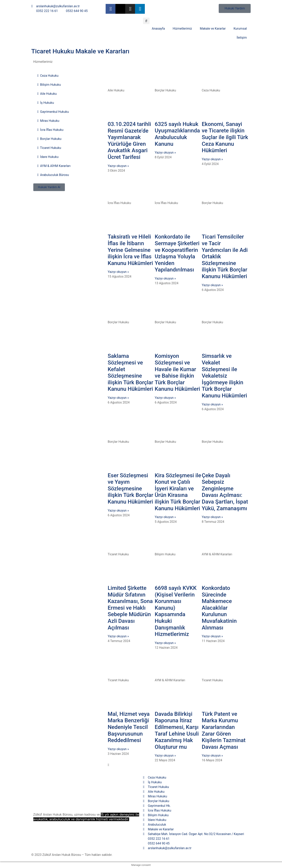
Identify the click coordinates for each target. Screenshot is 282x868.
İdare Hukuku (48, 157)
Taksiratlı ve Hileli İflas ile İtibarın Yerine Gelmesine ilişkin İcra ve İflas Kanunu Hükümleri (130, 250)
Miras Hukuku (48, 121)
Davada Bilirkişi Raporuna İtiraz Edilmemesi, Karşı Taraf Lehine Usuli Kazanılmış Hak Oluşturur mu (177, 730)
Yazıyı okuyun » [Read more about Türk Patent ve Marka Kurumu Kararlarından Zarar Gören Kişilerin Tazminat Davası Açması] (212, 756)
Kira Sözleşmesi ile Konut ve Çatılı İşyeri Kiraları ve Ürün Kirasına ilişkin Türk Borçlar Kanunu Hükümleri (178, 492)
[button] (146, 21)
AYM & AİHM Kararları (54, 166)
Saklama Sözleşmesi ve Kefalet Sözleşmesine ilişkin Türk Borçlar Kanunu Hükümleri (130, 372)
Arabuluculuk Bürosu (53, 175)
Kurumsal (240, 29)
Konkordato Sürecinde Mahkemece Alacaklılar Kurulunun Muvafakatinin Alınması (219, 608)
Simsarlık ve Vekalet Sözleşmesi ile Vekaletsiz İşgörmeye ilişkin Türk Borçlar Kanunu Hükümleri (224, 376)
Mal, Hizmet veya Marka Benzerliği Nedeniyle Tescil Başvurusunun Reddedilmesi (129, 727)
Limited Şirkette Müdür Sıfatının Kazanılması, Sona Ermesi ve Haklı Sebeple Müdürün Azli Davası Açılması (130, 608)
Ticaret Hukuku (49, 148)
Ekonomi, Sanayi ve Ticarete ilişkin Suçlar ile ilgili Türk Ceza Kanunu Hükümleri (225, 137)
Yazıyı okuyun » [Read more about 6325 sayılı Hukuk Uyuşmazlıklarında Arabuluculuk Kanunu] (165, 153)
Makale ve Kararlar (213, 29)
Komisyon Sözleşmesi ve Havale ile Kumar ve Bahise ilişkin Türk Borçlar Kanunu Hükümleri (177, 372)
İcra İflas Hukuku (50, 130)
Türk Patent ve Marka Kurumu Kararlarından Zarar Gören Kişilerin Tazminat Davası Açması (224, 730)
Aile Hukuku (47, 94)
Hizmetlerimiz (182, 29)
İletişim (242, 38)
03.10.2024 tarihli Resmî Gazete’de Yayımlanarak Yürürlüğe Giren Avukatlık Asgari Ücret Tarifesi (129, 141)
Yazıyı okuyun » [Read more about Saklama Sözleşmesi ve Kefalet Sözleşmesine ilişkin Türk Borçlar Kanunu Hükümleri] (118, 398)
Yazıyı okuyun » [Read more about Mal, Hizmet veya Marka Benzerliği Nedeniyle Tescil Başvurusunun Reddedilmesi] (118, 749)
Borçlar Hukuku (49, 139)
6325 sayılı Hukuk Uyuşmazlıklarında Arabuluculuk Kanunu (177, 134)
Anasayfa (158, 29)
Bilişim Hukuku (49, 85)
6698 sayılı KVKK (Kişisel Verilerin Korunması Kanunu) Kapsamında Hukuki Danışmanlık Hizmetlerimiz (176, 611)
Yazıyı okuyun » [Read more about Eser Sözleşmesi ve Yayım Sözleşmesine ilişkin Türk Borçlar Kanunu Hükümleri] (118, 511)
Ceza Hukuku (48, 76)
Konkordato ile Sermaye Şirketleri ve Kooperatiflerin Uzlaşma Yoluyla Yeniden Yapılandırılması (177, 253)
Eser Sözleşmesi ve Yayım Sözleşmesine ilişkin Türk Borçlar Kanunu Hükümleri (130, 489)
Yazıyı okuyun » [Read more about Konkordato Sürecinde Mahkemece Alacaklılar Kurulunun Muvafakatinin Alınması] (212, 636)
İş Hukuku (46, 103)
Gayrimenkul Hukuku (53, 112)
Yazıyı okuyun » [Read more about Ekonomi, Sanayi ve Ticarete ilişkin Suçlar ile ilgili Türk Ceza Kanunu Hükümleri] (212, 159)
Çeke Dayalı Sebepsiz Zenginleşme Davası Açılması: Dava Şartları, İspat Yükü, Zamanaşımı (225, 492)
